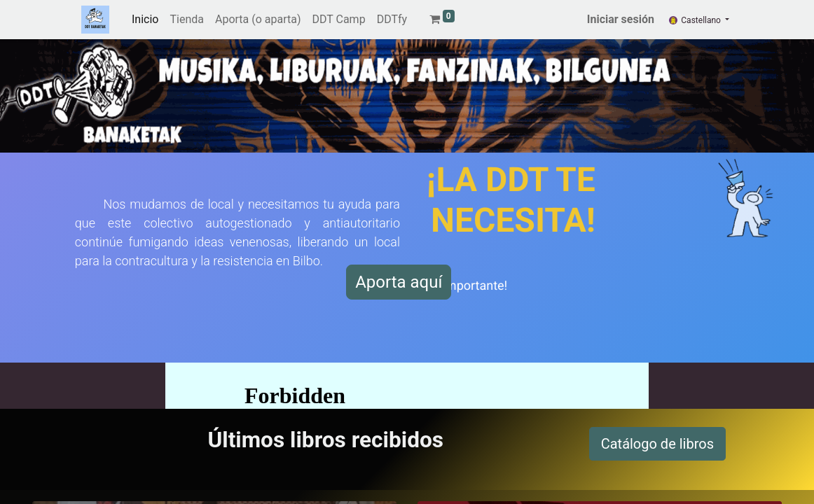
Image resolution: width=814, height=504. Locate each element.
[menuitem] (145, 20)
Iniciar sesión (621, 19)
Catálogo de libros (657, 444)
